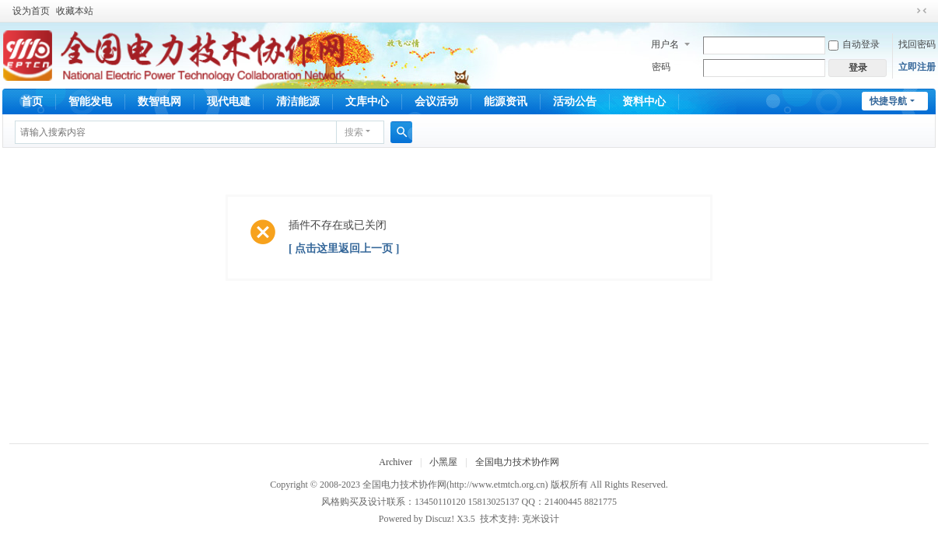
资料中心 (644, 101)
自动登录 (854, 44)
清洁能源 (298, 101)
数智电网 (159, 101)
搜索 (354, 132)
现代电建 (229, 101)
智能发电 (90, 101)
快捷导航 (888, 101)
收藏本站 (75, 11)
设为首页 (31, 11)
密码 (661, 67)
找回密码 (917, 44)
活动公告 (575, 101)
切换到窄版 (922, 11)
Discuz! (440, 519)
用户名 (665, 44)
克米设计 (541, 519)
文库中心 (367, 101)
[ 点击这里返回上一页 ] (344, 248)
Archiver (395, 462)
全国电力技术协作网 (517, 462)
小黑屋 (443, 462)
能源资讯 (506, 101)
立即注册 (917, 67)
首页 (32, 101)
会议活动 (436, 101)
